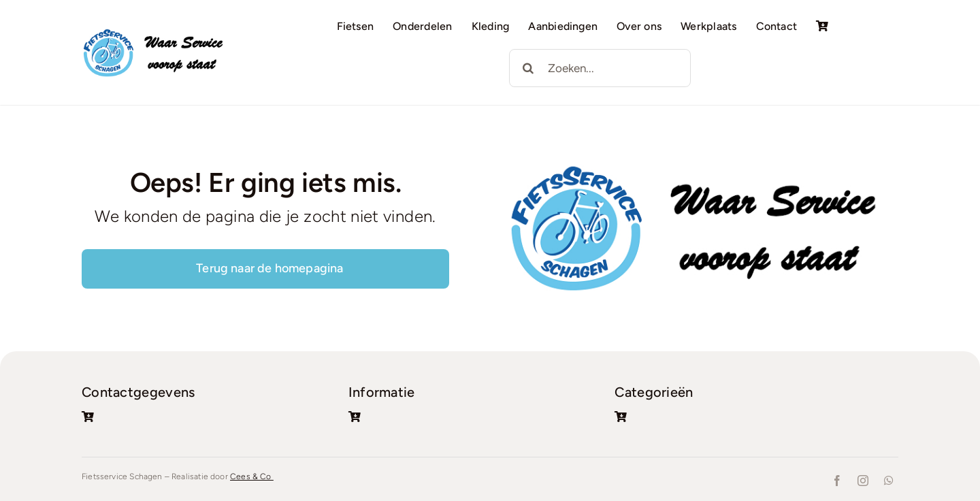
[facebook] (837, 481)
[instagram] (863, 481)
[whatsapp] (889, 481)
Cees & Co (252, 476)
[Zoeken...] (600, 68)
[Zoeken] (528, 68)
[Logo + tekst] (157, 33)
